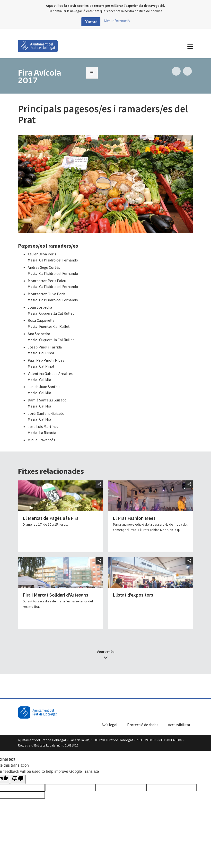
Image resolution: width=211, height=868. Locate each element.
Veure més (105, 651)
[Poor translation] (18, 779)
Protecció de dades (143, 725)
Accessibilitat (179, 725)
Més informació (117, 21)
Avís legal (110, 725)
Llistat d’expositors (133, 595)
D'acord (91, 22)
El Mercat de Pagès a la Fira (51, 518)
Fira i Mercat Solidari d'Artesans (56, 595)
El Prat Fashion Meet (134, 518)
